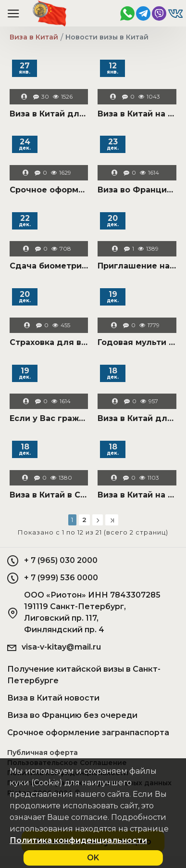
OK (93, 858)
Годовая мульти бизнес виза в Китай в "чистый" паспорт (137, 342)
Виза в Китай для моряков (49, 114)
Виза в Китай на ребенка (137, 495)
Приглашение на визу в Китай (137, 266)
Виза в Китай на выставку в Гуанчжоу (137, 114)
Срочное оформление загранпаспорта (49, 190)
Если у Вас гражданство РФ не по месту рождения (49, 418)
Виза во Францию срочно (137, 190)
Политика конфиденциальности (78, 840)
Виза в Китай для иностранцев (137, 418)
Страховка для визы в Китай (49, 342)
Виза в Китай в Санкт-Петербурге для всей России (49, 495)
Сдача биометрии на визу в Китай (49, 266)
